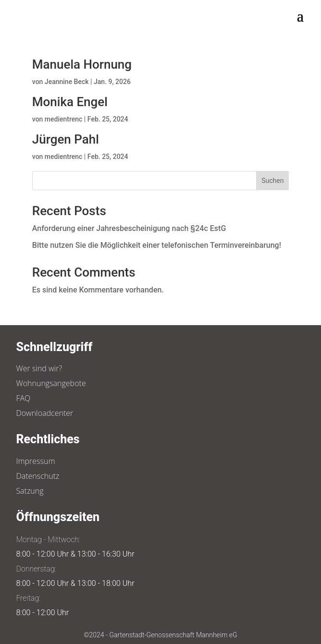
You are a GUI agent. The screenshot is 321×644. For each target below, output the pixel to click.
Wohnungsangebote (51, 383)
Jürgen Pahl (66, 139)
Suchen (272, 181)
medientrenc (64, 119)
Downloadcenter (44, 413)
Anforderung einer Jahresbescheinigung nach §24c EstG (129, 228)
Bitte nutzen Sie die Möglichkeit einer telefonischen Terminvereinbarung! (157, 245)
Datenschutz (37, 476)
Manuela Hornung (82, 64)
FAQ (23, 398)
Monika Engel (70, 102)
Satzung (30, 491)
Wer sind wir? (39, 368)
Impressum (35, 461)
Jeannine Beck (67, 82)
